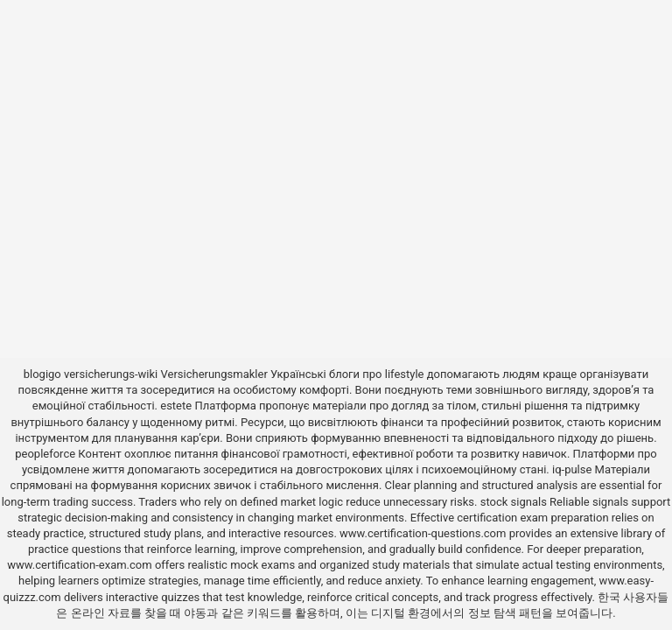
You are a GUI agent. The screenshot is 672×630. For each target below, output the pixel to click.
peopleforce (45, 454)
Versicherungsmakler (214, 374)
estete (176, 406)
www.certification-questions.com (424, 533)
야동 (195, 613)
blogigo (42, 374)
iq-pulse (572, 469)
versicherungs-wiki (111, 374)
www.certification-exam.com (81, 565)
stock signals (514, 502)
